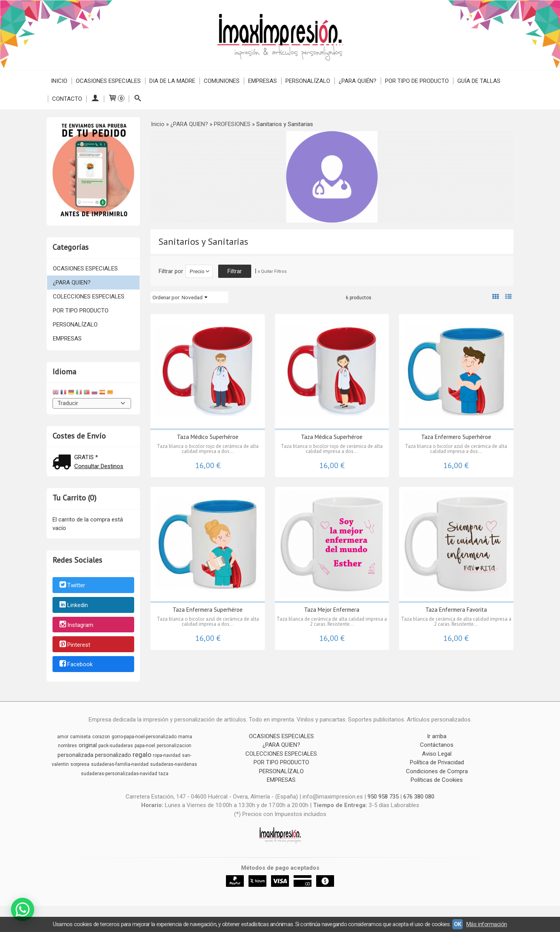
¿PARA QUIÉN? (358, 81)
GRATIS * (86, 457)
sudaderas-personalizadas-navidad (119, 774)
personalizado (113, 755)
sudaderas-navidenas (174, 764)
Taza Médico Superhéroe (208, 437)
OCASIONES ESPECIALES (108, 81)
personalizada (75, 755)
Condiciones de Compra (437, 771)
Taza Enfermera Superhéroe (208, 610)
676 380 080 (419, 797)
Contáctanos (437, 745)
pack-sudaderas (116, 746)
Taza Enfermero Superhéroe (456, 437)
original (88, 745)
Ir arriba (437, 736)
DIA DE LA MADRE (172, 81)
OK (458, 924)
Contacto (67, 99)
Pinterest (74, 645)
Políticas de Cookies (437, 780)
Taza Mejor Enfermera (332, 610)
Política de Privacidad (437, 762)
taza (164, 774)
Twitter (72, 586)
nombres (67, 746)
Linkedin (73, 605)
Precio (197, 271)
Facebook (75, 665)
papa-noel (145, 746)
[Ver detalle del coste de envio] (63, 463)
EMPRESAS (262, 81)
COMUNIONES (222, 81)
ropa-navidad (167, 755)
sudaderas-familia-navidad (120, 764)
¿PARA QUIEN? (72, 283)
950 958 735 (383, 797)
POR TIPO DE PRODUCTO (417, 81)
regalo (142, 755)
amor (63, 737)
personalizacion (174, 746)
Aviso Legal (437, 754)
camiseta (80, 737)
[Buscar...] (137, 99)
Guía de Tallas (479, 81)
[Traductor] (92, 403)
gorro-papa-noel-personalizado (144, 737)
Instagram (76, 625)
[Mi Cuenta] (95, 99)
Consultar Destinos (99, 466)
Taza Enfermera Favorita (456, 610)
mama (185, 737)
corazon (101, 737)
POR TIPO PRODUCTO (81, 311)
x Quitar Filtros (272, 271)
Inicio (59, 81)
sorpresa (80, 764)
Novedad (192, 297)
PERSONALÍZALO (308, 81)
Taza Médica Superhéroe (332, 437)
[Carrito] (116, 99)
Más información (487, 924)
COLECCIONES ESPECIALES (89, 297)
